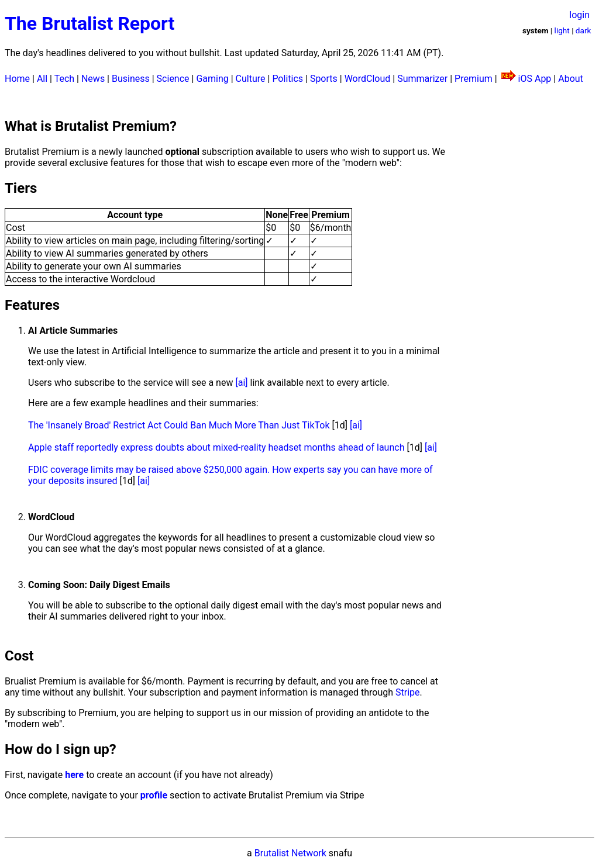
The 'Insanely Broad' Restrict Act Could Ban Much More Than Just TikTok (179, 425)
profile (154, 795)
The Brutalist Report (89, 23)
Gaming (212, 79)
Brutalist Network (290, 853)
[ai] (241, 383)
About (571, 79)
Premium (474, 79)
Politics (288, 79)
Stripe (408, 692)
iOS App (535, 79)
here (74, 775)
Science (173, 79)
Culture (251, 79)
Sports (324, 79)
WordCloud (368, 79)
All (42, 79)
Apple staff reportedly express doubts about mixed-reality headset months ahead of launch (216, 447)
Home (17, 79)
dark (583, 30)
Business (131, 79)
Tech (64, 79)
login (579, 15)
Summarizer (422, 79)
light (562, 30)
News (93, 79)
